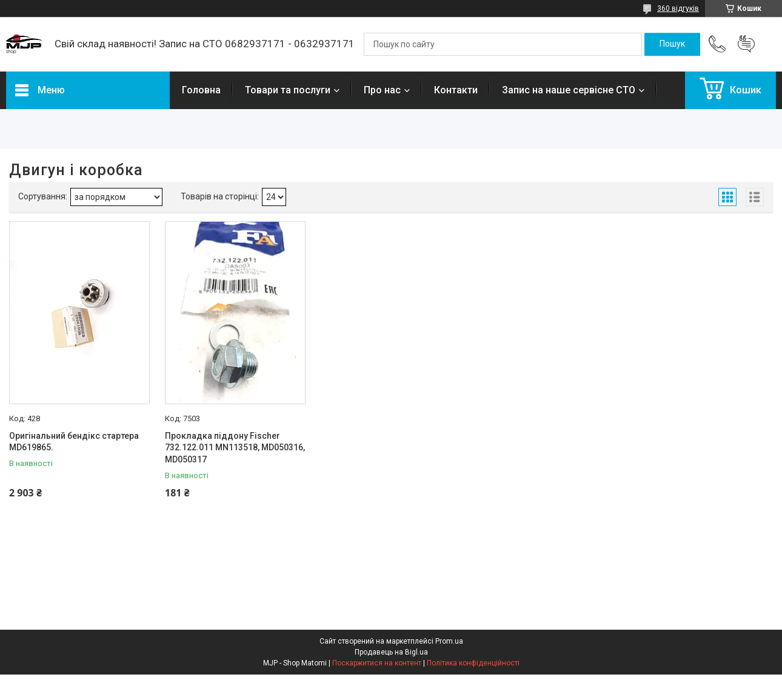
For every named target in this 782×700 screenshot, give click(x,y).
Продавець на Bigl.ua (391, 652)
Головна (201, 90)
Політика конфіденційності (473, 663)
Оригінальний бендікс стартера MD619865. (74, 442)
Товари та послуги (288, 90)
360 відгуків (678, 8)
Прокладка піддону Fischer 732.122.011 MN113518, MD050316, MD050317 (235, 448)
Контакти (456, 90)
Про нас (382, 90)
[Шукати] (672, 44)
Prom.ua (449, 641)
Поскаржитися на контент (377, 663)
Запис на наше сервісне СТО (569, 90)
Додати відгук (746, 44)
